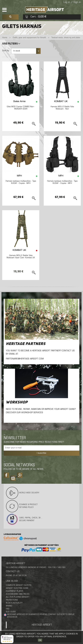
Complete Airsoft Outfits (19, 585)
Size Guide (11, 612)
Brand (9, 606)
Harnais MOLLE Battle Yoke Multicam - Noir (62, 108)
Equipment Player (14, 591)
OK (40, 640)
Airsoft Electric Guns (17, 588)
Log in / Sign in (72, 2)
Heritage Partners (26, 344)
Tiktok (13, 477)
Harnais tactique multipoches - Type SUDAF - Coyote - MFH (21, 182)
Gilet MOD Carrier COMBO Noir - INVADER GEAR (21, 108)
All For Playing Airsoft (18, 597)
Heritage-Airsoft (42, 625)
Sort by (6, 51)
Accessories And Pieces (18, 594)
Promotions (12, 600)
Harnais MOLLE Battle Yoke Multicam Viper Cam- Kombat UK (21, 257)
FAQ (8, 609)
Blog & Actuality (14, 603)
